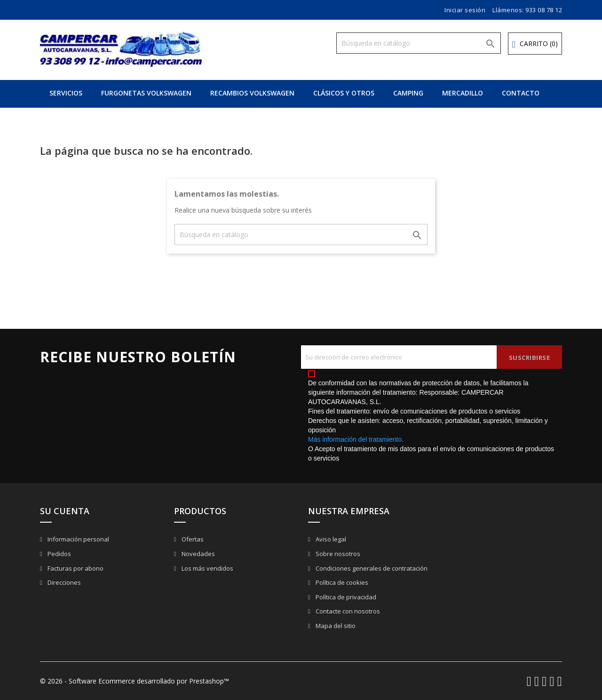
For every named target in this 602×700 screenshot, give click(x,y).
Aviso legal (330, 539)
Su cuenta (65, 511)
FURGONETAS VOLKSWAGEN (146, 93)
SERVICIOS (66, 93)
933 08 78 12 (544, 10)
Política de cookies (341, 582)
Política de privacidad (345, 597)
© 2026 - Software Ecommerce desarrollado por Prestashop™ (135, 681)
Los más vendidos (207, 568)
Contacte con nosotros (347, 611)
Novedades (198, 554)
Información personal (78, 539)
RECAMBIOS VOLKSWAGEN (252, 93)
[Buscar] (419, 43)
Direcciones (63, 582)
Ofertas (192, 539)
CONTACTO (521, 93)
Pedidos (59, 554)
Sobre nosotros (337, 554)
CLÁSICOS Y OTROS (344, 93)
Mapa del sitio (335, 626)
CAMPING (408, 93)
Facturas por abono (75, 568)
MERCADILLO (463, 93)
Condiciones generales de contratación (371, 568)
